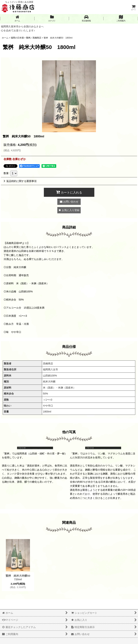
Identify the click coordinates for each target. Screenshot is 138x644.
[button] (86, 18)
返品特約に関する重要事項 (20, 181)
